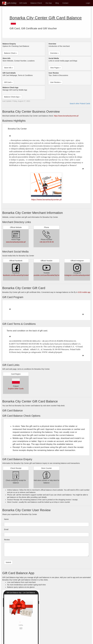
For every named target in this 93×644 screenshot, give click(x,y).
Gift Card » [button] (8, 82)
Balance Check (36, 3)
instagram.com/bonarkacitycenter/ (77, 275)
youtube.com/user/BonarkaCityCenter (48, 275)
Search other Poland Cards (80, 104)
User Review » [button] (56, 82)
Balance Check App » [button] (12, 97)
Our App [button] (49, 3)
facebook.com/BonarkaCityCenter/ (16, 275)
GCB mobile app (84, 292)
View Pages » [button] (55, 68)
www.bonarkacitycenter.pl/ (16, 242)
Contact (65, 3)
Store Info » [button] (8, 68)
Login (88, 3)
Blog (57, 3)
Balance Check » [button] (11, 53)
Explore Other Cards (16, 389)
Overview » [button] (54, 53)
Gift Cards (23, 3)
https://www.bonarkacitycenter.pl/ (66, 116)
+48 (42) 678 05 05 (47, 242)
